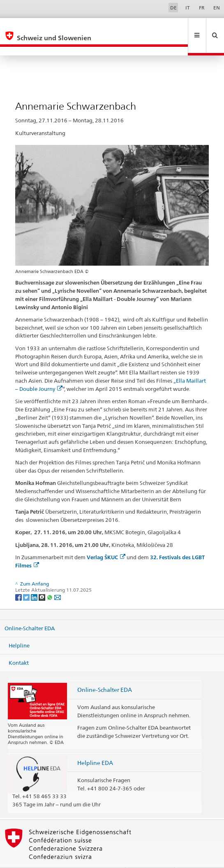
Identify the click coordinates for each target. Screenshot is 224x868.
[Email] (58, 579)
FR (202, 8)
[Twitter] (27, 579)
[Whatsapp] (50, 579)
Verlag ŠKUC (106, 540)
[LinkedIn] (35, 579)
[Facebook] (19, 579)
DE (173, 8)
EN (217, 8)
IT (188, 8)
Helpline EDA (95, 745)
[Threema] (43, 579)
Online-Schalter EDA (30, 611)
